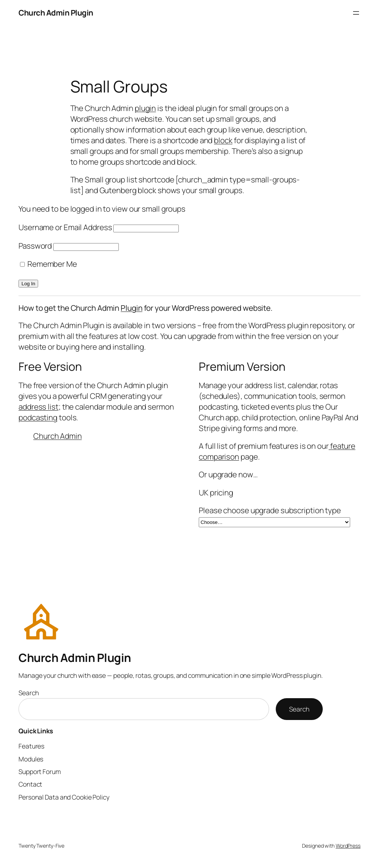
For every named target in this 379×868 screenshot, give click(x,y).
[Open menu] (356, 13)
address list (38, 407)
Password (35, 246)
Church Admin (58, 436)
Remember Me (48, 264)
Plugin (131, 308)
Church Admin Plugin (56, 13)
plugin (145, 108)
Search (28, 693)
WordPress (348, 846)
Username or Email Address (65, 227)
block (223, 140)
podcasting (38, 417)
